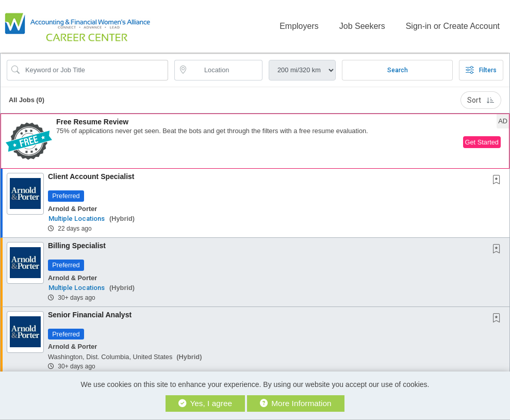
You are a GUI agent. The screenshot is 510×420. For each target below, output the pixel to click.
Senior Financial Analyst (90, 314)
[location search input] (226, 69)
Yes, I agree (205, 403)
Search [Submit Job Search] (398, 69)
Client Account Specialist (91, 175)
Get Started (482, 141)
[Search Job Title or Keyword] (95, 69)
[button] (255, 140)
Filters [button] (481, 69)
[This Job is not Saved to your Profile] (499, 180)
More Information (296, 403)
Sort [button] (481, 99)
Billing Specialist (77, 245)
